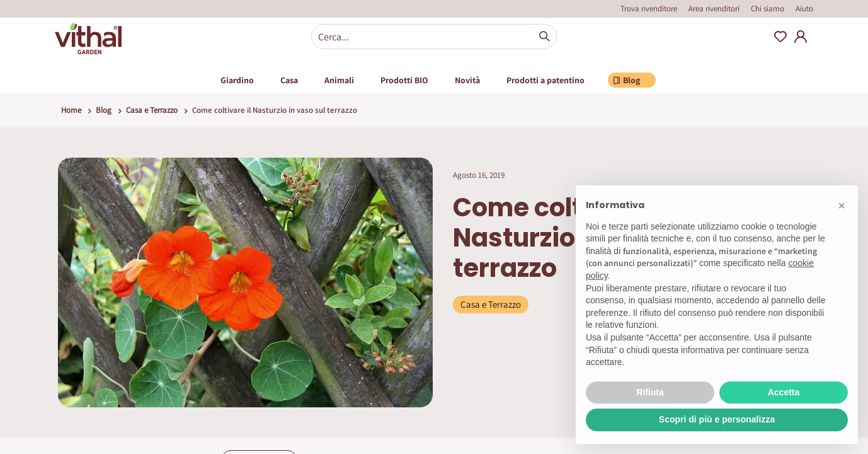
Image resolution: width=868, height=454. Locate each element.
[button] (842, 206)
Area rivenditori (714, 9)
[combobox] (434, 37)
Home (71, 110)
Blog (104, 110)
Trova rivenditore (649, 9)
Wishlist (780, 37)
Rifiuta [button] (650, 392)
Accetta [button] (784, 392)
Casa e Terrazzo (152, 110)
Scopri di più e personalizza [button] (717, 419)
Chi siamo (768, 9)
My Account (801, 37)
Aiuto (804, 9)
